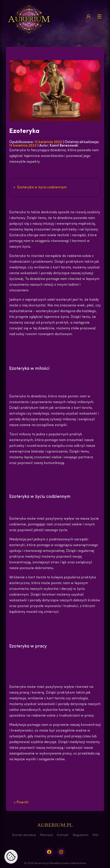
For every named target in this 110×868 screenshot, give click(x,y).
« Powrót (21, 802)
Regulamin (81, 835)
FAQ (95, 835)
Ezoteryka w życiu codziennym (42, 187)
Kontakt (63, 835)
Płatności (46, 835)
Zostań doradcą (24, 835)
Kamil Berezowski (64, 146)
